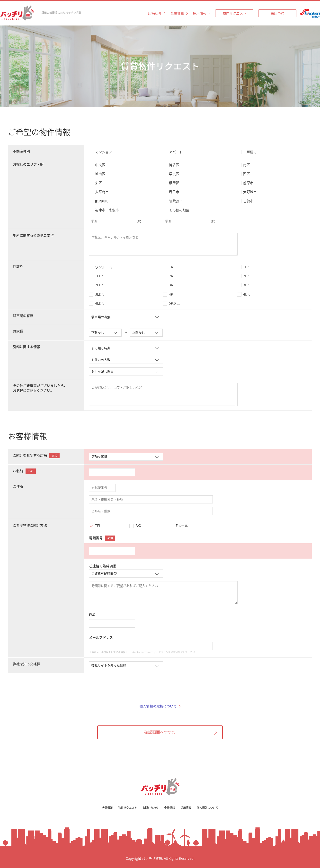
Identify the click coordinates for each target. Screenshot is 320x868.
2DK (246, 276)
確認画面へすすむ (160, 732)
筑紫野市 (176, 201)
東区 (98, 183)
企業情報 (177, 13)
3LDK (99, 294)
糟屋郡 (174, 183)
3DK (246, 285)
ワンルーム (104, 267)
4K (171, 294)
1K (171, 267)
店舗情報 (104, 808)
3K (171, 285)
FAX (138, 526)
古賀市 (248, 201)
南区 (247, 165)
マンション (104, 152)
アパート (176, 152)
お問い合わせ (150, 808)
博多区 (174, 165)
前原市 (248, 183)
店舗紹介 (155, 13)
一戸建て (250, 152)
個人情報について (211, 808)
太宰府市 (102, 192)
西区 (247, 174)
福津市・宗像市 (107, 210)
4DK (246, 294)
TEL (98, 526)
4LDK (99, 303)
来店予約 (277, 13)
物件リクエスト (234, 13)
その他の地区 (179, 210)
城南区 (100, 174)
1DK (246, 267)
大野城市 (250, 192)
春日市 (174, 192)
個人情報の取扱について (158, 706)
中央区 (100, 165)
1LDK (99, 276)
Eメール (182, 526)
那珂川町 (102, 201)
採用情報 (200, 13)
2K (171, 276)
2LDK (99, 285)
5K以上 (174, 303)
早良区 (174, 174)
